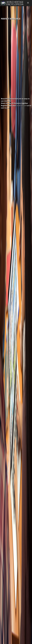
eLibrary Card (22, 106)
